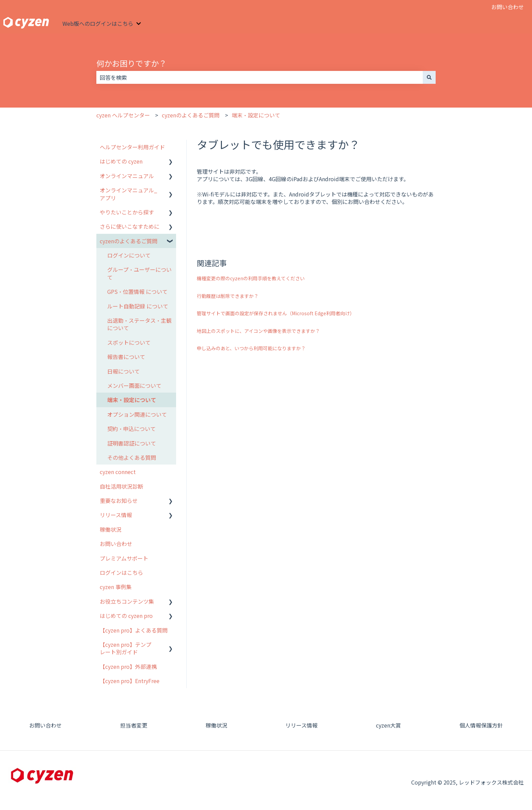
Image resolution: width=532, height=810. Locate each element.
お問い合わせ (508, 7)
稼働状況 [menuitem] (111, 529)
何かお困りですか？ (131, 63)
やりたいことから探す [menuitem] (127, 212)
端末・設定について (256, 115)
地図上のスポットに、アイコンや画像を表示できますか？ (258, 331)
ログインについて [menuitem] (129, 255)
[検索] (429, 77)
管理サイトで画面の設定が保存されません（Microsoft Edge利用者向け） (276, 313)
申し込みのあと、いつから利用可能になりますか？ (251, 348)
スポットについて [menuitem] (129, 342)
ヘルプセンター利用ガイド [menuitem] (132, 147)
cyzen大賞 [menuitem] (388, 725)
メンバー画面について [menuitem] (134, 385)
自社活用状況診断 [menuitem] (121, 486)
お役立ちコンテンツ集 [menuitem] (127, 601)
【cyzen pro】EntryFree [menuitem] (130, 681)
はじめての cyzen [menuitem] (121, 161)
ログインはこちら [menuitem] (121, 572)
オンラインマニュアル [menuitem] (127, 176)
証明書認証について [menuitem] (132, 443)
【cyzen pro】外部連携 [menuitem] (128, 666)
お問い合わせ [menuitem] (116, 544)
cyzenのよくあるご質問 (191, 115)
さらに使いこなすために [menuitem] (130, 226)
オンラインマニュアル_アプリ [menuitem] (128, 194)
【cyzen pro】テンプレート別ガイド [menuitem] (126, 648)
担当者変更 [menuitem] (134, 725)
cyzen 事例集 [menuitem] (116, 587)
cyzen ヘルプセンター (123, 115)
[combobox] (260, 77)
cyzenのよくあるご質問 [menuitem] (129, 241)
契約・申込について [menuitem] (131, 429)
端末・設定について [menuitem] (132, 400)
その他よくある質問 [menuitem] (132, 457)
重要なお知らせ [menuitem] (119, 501)
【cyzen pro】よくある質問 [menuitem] (134, 630)
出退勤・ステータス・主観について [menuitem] (139, 324)
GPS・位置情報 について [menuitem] (137, 291)
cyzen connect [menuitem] (118, 472)
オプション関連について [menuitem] (137, 414)
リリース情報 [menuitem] (116, 515)
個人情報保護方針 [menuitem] (481, 725)
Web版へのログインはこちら (98, 23)
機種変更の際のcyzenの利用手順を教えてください (251, 278)
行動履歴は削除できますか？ (228, 296)
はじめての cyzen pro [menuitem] (126, 616)
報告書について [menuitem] (126, 357)
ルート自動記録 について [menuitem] (138, 306)
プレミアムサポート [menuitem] (124, 558)
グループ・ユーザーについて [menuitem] (139, 273)
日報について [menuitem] (123, 371)
